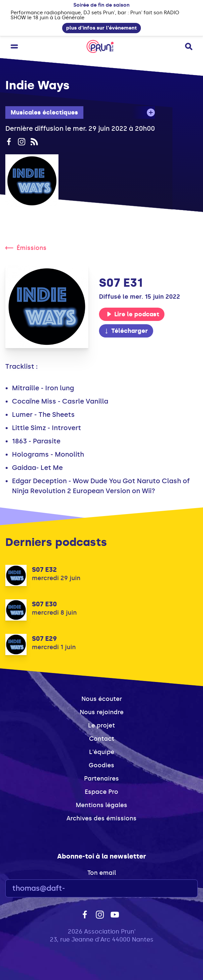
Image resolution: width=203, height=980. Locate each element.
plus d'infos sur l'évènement (101, 28)
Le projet (101, 725)
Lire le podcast (133, 314)
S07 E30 (44, 604)
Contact (102, 739)
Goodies (101, 765)
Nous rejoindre (102, 712)
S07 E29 (44, 639)
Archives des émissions (101, 818)
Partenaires (101, 779)
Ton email (102, 873)
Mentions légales (101, 805)
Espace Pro (101, 792)
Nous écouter (102, 699)
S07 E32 (44, 569)
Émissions (26, 248)
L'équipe (102, 752)
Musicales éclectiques (44, 113)
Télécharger (126, 331)
